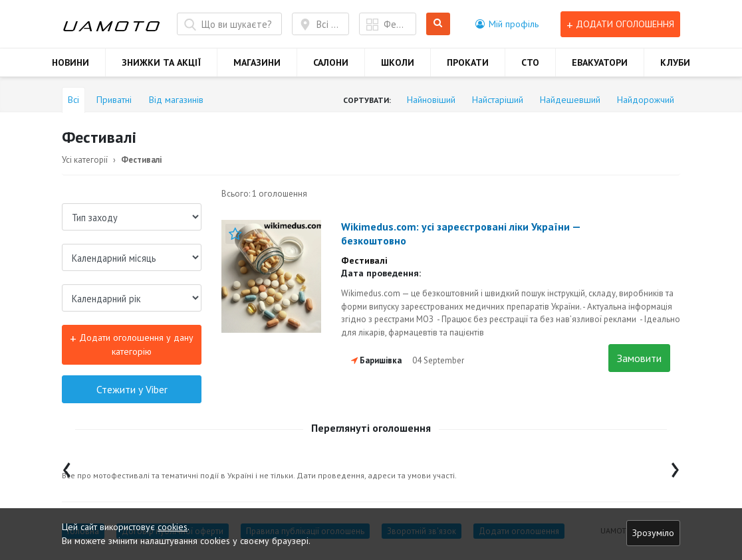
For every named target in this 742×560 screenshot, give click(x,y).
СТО (530, 62)
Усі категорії (85, 160)
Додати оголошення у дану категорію (132, 344)
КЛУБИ (675, 62)
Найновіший (431, 100)
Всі (73, 100)
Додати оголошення (620, 24)
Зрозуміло (653, 533)
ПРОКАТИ (468, 62)
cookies (173, 527)
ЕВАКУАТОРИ (600, 62)
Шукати (438, 24)
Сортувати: (367, 100)
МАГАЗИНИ (257, 62)
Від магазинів (176, 100)
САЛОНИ (331, 62)
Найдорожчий (646, 100)
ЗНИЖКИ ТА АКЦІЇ (161, 62)
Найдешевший (570, 100)
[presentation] (67, 467)
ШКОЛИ (398, 62)
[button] (507, 24)
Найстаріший (498, 100)
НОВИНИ (70, 62)
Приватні (114, 100)
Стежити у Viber (132, 389)
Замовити (639, 358)
